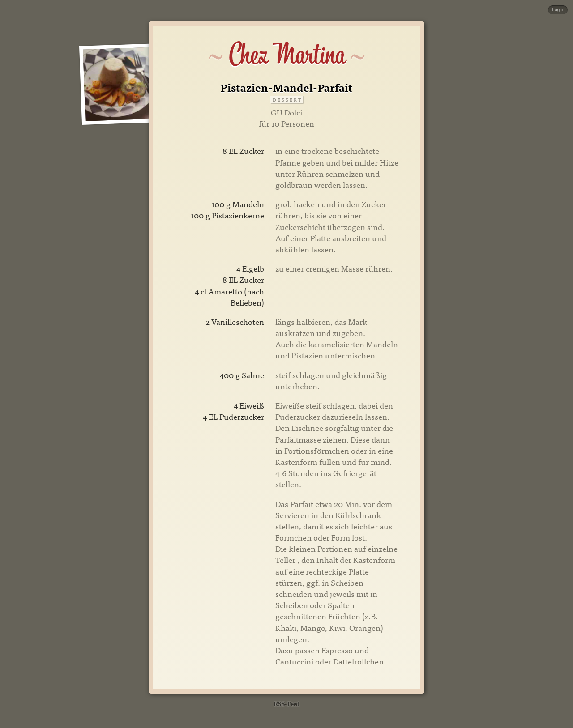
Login (558, 10)
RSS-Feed (286, 703)
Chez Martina (287, 55)
